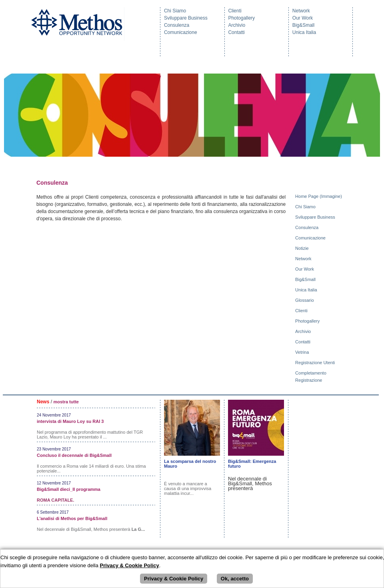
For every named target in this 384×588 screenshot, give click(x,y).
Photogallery (241, 18)
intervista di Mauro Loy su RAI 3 (70, 421)
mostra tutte (66, 402)
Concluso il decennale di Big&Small (74, 455)
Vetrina (303, 352)
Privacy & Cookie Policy (174, 579)
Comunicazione (181, 32)
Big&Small (303, 25)
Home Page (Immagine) (319, 196)
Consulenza (177, 25)
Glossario (305, 300)
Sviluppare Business (186, 18)
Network (301, 11)
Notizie (303, 248)
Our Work (303, 18)
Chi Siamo (175, 11)
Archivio (237, 25)
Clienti (235, 11)
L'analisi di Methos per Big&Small (72, 518)
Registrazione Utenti (316, 363)
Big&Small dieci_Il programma (69, 489)
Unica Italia (304, 32)
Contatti (236, 32)
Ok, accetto (235, 579)
